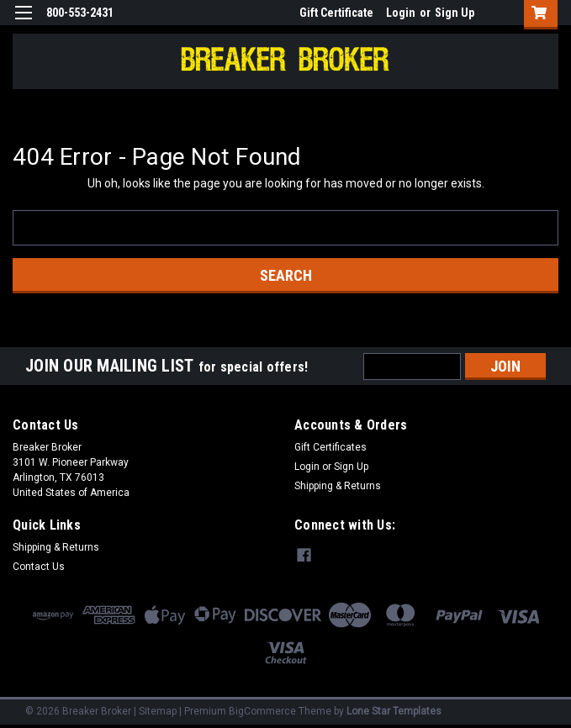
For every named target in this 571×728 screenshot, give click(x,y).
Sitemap (158, 711)
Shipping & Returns (338, 486)
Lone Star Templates (394, 711)
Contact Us (39, 567)
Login (401, 13)
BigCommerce (262, 711)
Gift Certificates (330, 447)
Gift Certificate (336, 13)
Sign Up (455, 13)
